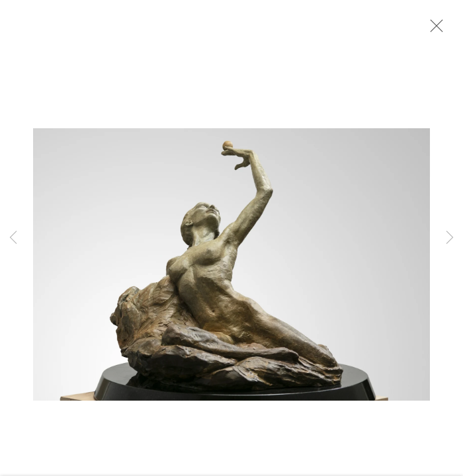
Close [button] (433, 30)
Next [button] (450, 238)
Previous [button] (13, 238)
